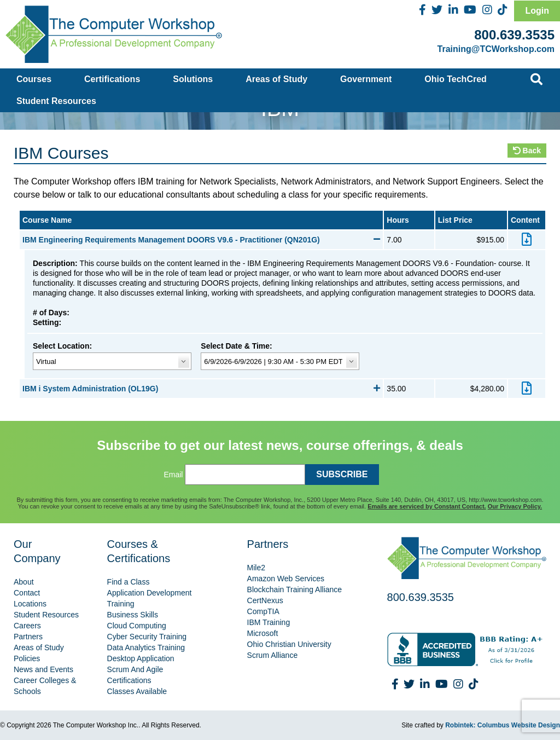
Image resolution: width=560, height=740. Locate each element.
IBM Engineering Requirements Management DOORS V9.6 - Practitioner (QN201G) (201, 240)
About (24, 582)
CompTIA (263, 611)
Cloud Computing (137, 626)
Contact (27, 593)
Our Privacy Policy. (515, 506)
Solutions (193, 79)
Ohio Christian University (289, 644)
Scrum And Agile (135, 669)
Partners (28, 637)
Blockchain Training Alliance (295, 589)
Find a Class (129, 582)
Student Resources (56, 101)
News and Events (43, 669)
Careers (27, 626)
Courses (34, 79)
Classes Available (137, 691)
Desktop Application (141, 658)
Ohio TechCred (456, 79)
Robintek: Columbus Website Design (503, 725)
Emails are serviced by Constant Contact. (427, 506)
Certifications (112, 79)
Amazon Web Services (286, 579)
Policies (27, 658)
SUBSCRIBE (342, 474)
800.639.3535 (514, 35)
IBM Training (269, 622)
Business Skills (133, 615)
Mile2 (256, 568)
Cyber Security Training (147, 637)
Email (173, 475)
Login (537, 11)
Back (527, 151)
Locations (30, 604)
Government (366, 79)
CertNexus (265, 600)
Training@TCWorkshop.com (496, 49)
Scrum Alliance (273, 655)
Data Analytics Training (146, 647)
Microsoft (263, 633)
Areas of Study (276, 79)
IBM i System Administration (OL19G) (201, 389)
